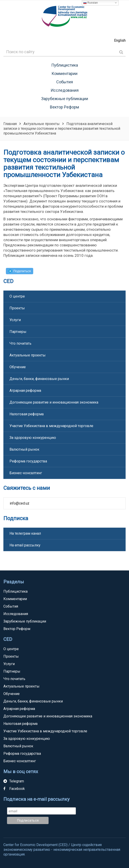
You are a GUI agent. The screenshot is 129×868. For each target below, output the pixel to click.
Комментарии (64, 73)
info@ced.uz (20, 503)
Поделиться (22, 271)
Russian (90, 3)
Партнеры (18, 332)
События (65, 82)
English (120, 40)
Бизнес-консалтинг (26, 473)
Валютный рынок (24, 449)
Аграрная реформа (25, 391)
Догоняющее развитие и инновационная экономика (54, 402)
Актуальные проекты (28, 355)
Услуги (15, 320)
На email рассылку (25, 545)
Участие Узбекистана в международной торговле (51, 426)
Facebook (14, 789)
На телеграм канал (25, 533)
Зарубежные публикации (65, 99)
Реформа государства (28, 461)
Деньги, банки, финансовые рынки (39, 379)
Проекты (17, 308)
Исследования (65, 90)
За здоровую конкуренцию (33, 438)
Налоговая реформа (27, 414)
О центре (17, 296)
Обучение (18, 367)
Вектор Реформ (64, 107)
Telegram (14, 781)
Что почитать (20, 343)
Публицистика (65, 65)
